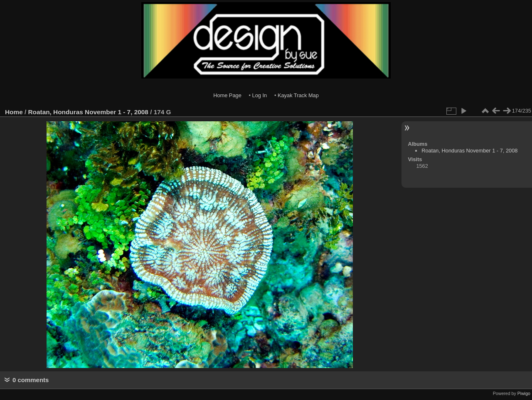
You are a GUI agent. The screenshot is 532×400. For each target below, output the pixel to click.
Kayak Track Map (298, 95)
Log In (260, 95)
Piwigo (524, 393)
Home (14, 112)
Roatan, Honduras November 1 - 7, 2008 (88, 112)
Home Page (227, 95)
